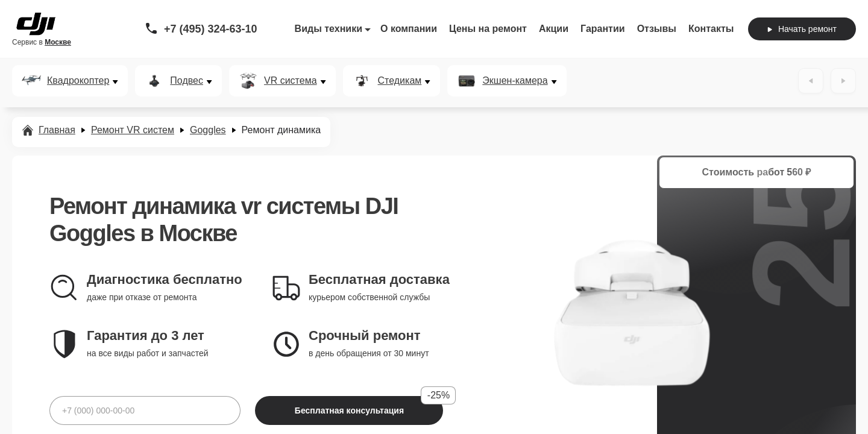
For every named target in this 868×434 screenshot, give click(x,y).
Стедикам (400, 81)
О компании (409, 29)
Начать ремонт (802, 29)
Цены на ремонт (488, 29)
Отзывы (657, 29)
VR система (291, 81)
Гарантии (603, 29)
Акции (554, 29)
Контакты (711, 29)
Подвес (187, 81)
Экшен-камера (515, 81)
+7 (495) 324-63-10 (211, 29)
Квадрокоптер (78, 81)
